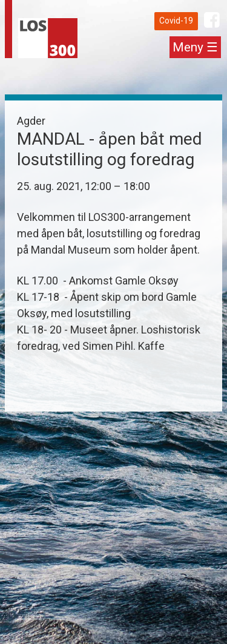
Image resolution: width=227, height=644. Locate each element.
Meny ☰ (195, 47)
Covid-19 (176, 21)
